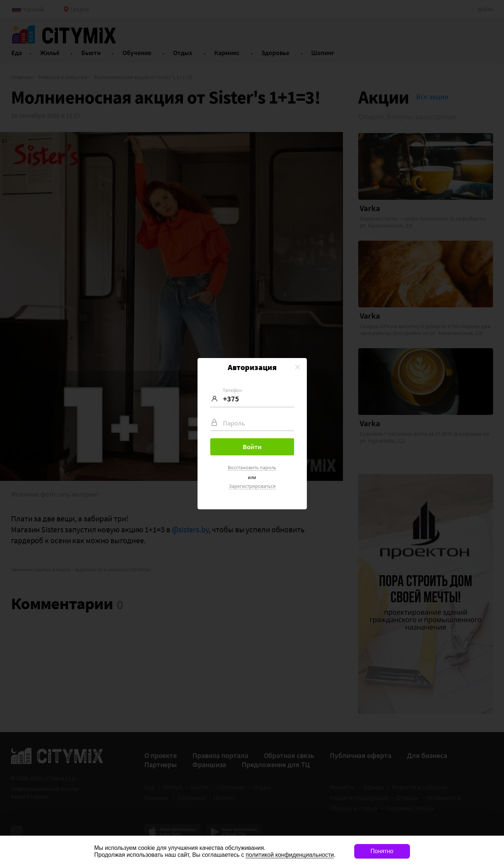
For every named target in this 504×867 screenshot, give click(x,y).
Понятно (382, 851)
